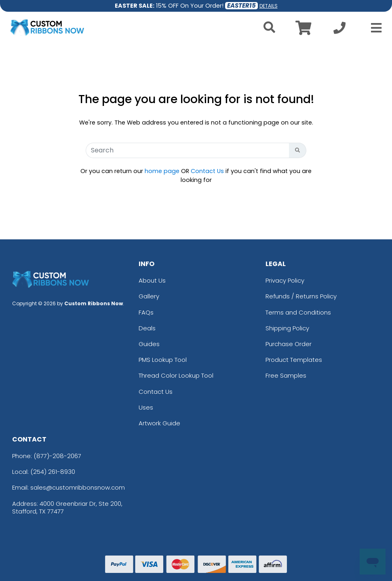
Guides (149, 344)
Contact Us (207, 171)
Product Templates (294, 360)
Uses (146, 407)
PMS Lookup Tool (163, 360)
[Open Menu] (374, 28)
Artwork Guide (159, 423)
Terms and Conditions (298, 312)
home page (162, 171)
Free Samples (286, 375)
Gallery (149, 296)
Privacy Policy (285, 280)
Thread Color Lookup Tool (176, 375)
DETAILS (269, 6)
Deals (147, 328)
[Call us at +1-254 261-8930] (339, 30)
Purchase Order (289, 344)
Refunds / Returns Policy (301, 296)
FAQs (146, 312)
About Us (152, 280)
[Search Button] (298, 150)
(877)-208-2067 (57, 456)
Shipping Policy (287, 328)
